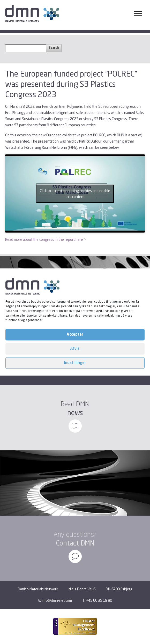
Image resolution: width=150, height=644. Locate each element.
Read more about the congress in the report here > (46, 239)
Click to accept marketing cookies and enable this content (75, 194)
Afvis (75, 349)
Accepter (75, 335)
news (75, 413)
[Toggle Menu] (138, 14)
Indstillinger (75, 363)
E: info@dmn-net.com (55, 600)
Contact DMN (75, 543)
